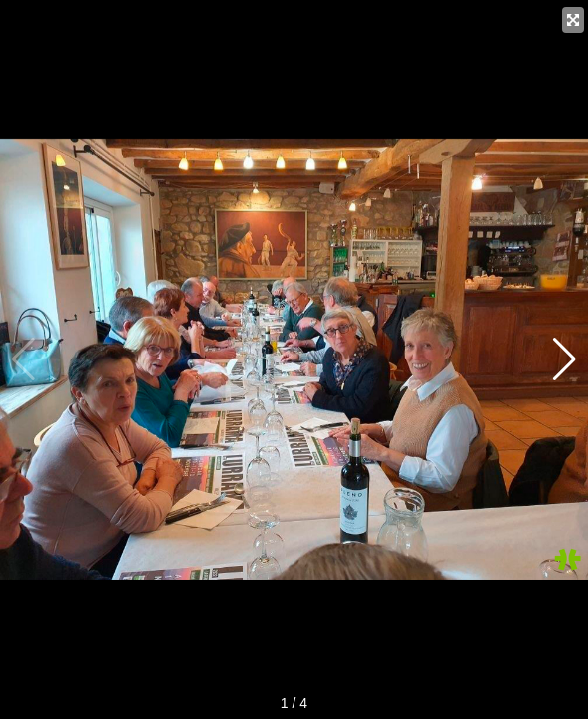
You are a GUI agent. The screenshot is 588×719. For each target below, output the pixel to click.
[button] (565, 359)
